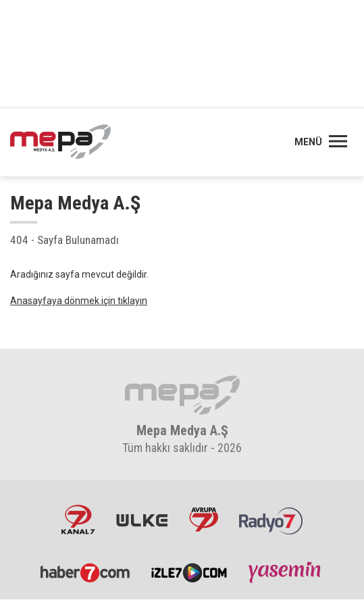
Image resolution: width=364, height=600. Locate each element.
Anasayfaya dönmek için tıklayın (79, 301)
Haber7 (86, 572)
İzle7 (189, 572)
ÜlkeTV (142, 520)
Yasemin (286, 572)
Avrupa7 (204, 520)
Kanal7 (79, 520)
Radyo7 (271, 520)
